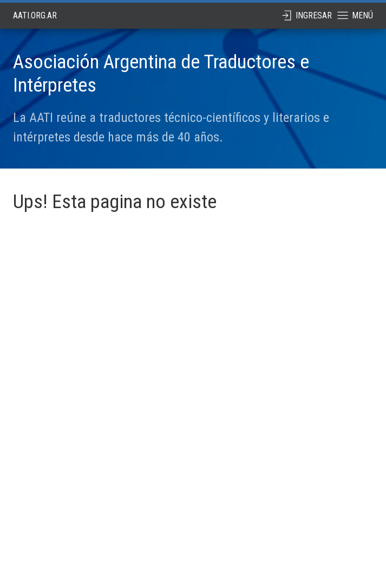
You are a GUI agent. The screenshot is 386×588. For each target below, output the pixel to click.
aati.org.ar (35, 15)
